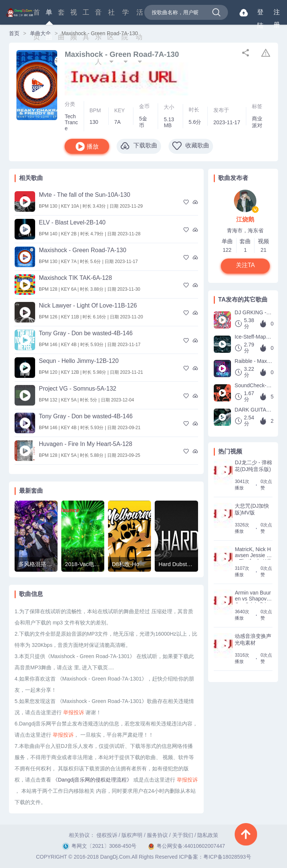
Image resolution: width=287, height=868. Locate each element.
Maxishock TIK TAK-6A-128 (75, 278)
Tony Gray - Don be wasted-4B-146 (86, 333)
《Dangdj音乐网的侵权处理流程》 (92, 780)
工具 (86, 17)
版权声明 (132, 835)
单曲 (49, 17)
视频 (74, 17)
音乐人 (98, 17)
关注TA (245, 265)
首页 (37, 17)
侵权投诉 (107, 835)
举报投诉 (74, 712)
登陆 (260, 14)
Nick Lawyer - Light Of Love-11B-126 (88, 305)
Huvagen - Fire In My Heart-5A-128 (86, 444)
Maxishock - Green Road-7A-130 (83, 250)
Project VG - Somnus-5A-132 (78, 389)
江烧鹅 (245, 219)
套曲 (61, 17)
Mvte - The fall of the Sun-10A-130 (84, 195)
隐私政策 (208, 835)
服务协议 (157, 835)
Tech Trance (71, 122)
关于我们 (183, 835)
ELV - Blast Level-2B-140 (72, 222)
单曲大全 (40, 33)
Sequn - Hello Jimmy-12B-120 (79, 361)
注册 (277, 14)
